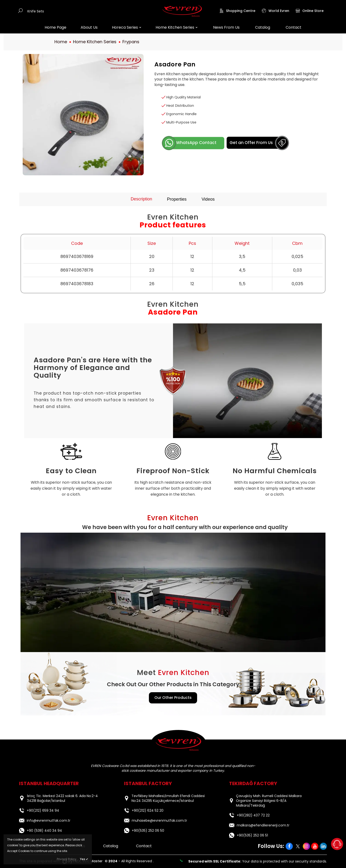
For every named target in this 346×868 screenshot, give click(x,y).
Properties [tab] (177, 199)
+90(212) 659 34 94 (43, 810)
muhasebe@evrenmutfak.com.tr (156, 820)
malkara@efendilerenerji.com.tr (259, 825)
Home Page (55, 27)
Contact (294, 27)
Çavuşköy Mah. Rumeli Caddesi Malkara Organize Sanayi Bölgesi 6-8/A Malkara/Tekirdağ (269, 801)
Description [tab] (142, 199)
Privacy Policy (67, 859)
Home (61, 42)
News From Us (226, 27)
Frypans (131, 42)
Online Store (310, 11)
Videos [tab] (208, 199)
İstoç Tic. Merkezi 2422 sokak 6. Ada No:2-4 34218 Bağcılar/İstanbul (62, 798)
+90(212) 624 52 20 (148, 810)
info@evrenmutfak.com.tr (45, 820)
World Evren (275, 11)
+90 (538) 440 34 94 (41, 830)
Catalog (263, 27)
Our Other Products (173, 698)
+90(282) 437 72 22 (253, 815)
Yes (84, 859)
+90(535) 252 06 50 (144, 830)
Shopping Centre (237, 11)
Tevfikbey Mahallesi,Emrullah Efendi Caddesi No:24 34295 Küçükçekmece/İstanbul (168, 798)
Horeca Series (127, 27)
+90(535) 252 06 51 (249, 835)
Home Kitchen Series (177, 27)
